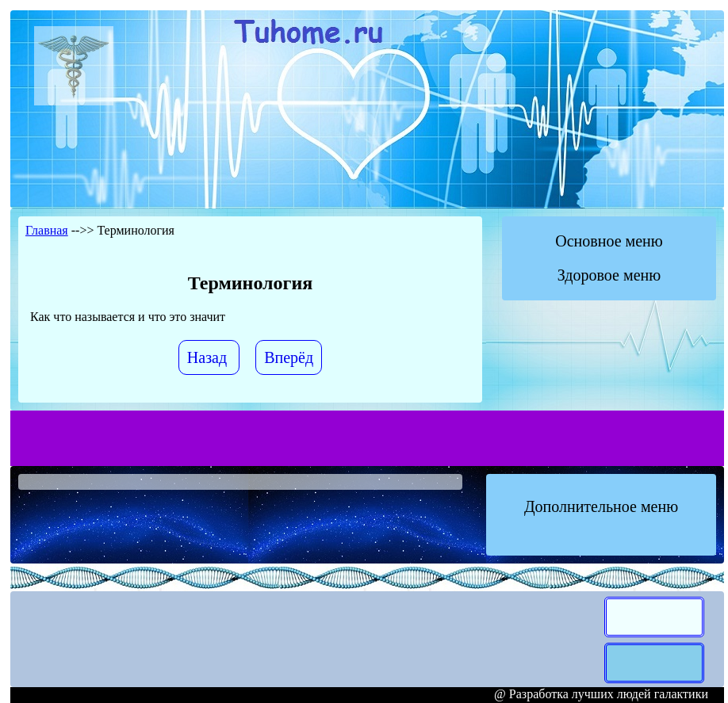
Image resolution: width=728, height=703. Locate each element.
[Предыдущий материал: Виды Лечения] (209, 357)
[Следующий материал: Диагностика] (289, 357)
